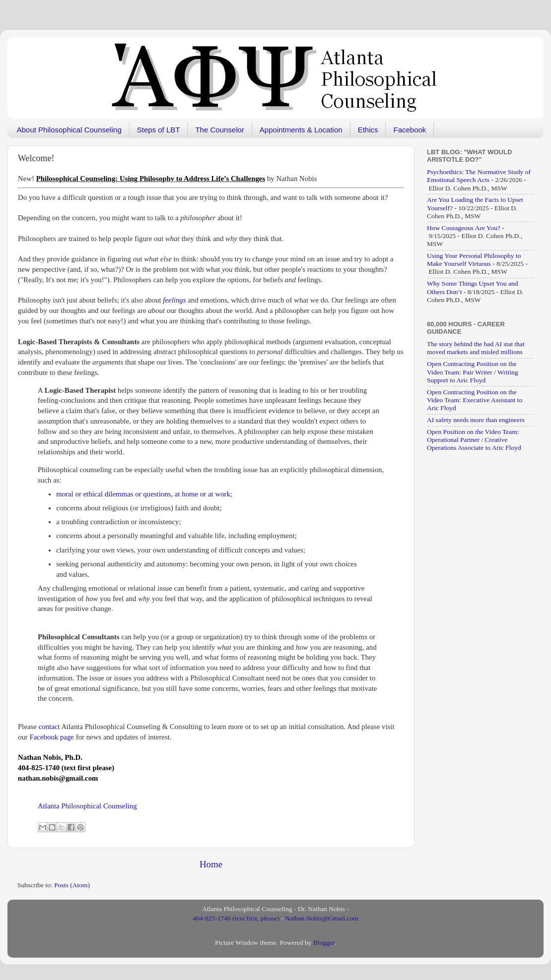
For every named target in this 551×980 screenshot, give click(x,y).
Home (211, 864)
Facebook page (52, 737)
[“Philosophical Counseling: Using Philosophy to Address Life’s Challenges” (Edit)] (151, 179)
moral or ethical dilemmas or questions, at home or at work (143, 494)
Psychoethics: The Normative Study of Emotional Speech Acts (479, 176)
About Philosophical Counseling (69, 130)
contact (49, 727)
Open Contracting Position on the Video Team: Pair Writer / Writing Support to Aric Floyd (473, 372)
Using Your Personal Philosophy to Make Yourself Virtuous (474, 260)
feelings (174, 300)
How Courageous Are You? (464, 228)
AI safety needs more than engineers (476, 420)
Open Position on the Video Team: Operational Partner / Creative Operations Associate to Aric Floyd (474, 440)
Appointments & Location (301, 130)
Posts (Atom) (72, 885)
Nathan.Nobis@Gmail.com (321, 918)
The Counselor (219, 130)
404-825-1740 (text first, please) (236, 918)
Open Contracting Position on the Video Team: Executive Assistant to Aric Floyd (475, 400)
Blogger (324, 943)
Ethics (368, 130)
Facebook (410, 130)
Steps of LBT (159, 130)
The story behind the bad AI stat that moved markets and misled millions (476, 348)
